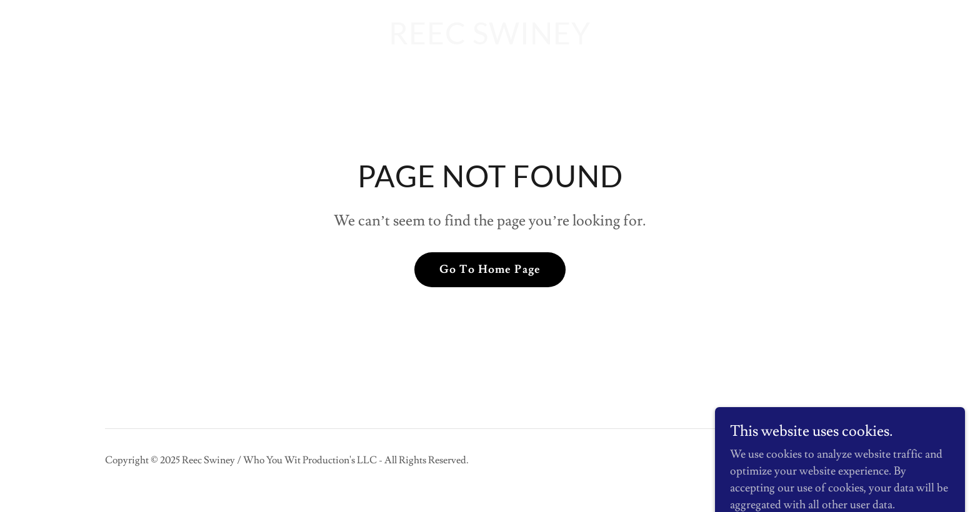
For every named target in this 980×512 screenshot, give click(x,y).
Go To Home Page (490, 269)
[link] (490, 41)
